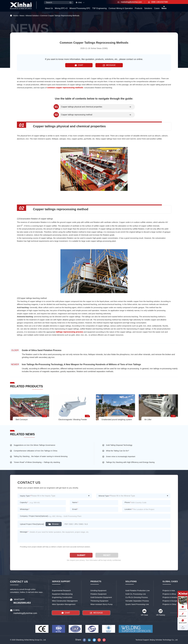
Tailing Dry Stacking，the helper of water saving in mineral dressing (41, 456)
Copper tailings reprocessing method (77, 115)
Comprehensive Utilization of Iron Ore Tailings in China (35, 451)
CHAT (79, 65)
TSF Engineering (99, 8)
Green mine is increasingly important (121, 456)
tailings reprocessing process (69, 332)
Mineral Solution (32, 16)
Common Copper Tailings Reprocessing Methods (60, 16)
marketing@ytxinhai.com (130, 2)
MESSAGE (109, 65)
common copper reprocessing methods (65, 88)
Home (16, 16)
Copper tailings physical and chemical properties (82, 107)
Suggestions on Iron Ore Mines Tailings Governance (34, 445)
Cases (157, 8)
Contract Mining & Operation (121, 8)
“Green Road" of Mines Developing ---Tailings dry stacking (37, 462)
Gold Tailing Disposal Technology (119, 445)
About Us (49, 8)
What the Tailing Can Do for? (117, 451)
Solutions (148, 8)
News (164, 8)
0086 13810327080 (158, 2)
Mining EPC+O (61, 8)
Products (139, 8)
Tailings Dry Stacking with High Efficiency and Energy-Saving (130, 462)
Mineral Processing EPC (80, 8)
